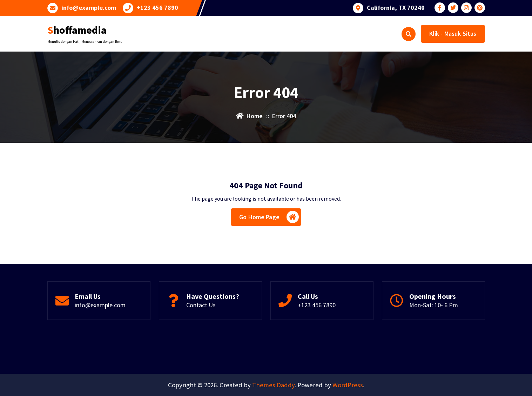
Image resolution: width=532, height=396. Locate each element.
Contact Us (201, 305)
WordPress (348, 385)
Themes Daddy (273, 385)
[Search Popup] (409, 34)
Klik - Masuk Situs (453, 33)
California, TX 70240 (396, 8)
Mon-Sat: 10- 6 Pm (434, 305)
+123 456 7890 (157, 8)
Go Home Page (269, 217)
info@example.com (89, 8)
